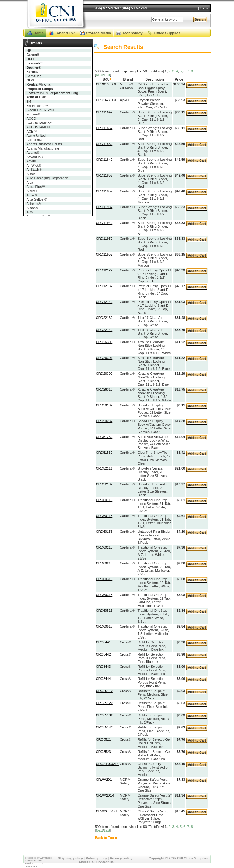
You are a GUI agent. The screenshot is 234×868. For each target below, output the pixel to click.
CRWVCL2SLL (107, 811)
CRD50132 (104, 405)
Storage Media (98, 33)
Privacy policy (121, 858)
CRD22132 (104, 318)
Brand (128, 79)
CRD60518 (104, 626)
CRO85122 (104, 703)
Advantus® (35, 157)
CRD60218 (104, 563)
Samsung (34, 76)
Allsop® (32, 208)
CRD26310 (104, 389)
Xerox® (32, 72)
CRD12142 (104, 302)
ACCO (31, 119)
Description (155, 79)
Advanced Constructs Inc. (38, 859)
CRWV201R (105, 795)
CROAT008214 (107, 764)
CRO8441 (103, 642)
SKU (106, 79)
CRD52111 (104, 468)
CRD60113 (104, 500)
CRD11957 (104, 254)
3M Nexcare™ (37, 106)
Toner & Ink (65, 33)
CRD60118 (104, 516)
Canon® (33, 55)
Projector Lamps (40, 89)
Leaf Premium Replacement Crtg (52, 93)
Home (39, 33)
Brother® (34, 67)
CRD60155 (104, 532)
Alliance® (34, 204)
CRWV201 (104, 780)
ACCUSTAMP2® (39, 123)
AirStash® (34, 170)
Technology (132, 33)
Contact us (105, 862)
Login (204, 8)
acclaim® (33, 114)
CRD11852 (104, 175)
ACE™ (32, 131)
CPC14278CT (106, 100)
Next (99, 75)
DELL (31, 59)
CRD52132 (104, 484)
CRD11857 (104, 191)
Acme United (36, 136)
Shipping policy (70, 858)
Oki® (30, 80)
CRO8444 (103, 679)
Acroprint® (34, 140)
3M (29, 102)
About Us (86, 862)
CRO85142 (104, 727)
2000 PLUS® (36, 97)
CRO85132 (104, 715)
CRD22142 (104, 330)
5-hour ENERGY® (40, 110)
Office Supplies (167, 33)
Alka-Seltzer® (37, 199)
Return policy (96, 858)
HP (29, 50)
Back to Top (105, 838)
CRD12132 (104, 286)
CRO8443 (103, 666)
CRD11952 (104, 239)
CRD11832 (104, 144)
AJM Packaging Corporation (47, 178)
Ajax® (31, 174)
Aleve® (32, 195)
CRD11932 (104, 207)
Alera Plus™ (36, 187)
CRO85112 (104, 691)
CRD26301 (104, 358)
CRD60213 (104, 547)
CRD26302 (104, 374)
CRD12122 (104, 270)
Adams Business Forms (44, 144)
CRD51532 (104, 453)
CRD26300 (104, 342)
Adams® (33, 153)
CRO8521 (103, 739)
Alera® (32, 191)
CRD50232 (104, 421)
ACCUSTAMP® (38, 127)
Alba (30, 182)
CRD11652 (104, 128)
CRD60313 (104, 579)
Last (107, 75)
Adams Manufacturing (43, 148)
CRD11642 (104, 112)
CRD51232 (104, 437)
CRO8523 (103, 752)
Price (179, 79)
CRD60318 (104, 595)
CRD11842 (104, 160)
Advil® (31, 161)
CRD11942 (104, 223)
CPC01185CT (106, 84)
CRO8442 (103, 654)
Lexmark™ (35, 63)
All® (30, 212)
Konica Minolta (38, 84)
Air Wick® (34, 165)
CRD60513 (104, 611)
